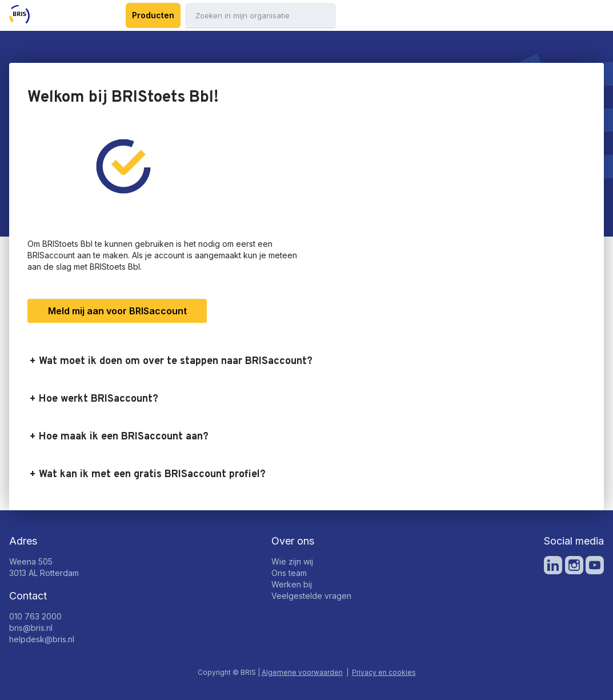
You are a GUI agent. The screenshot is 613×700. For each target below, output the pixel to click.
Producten (153, 15)
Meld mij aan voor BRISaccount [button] (117, 311)
